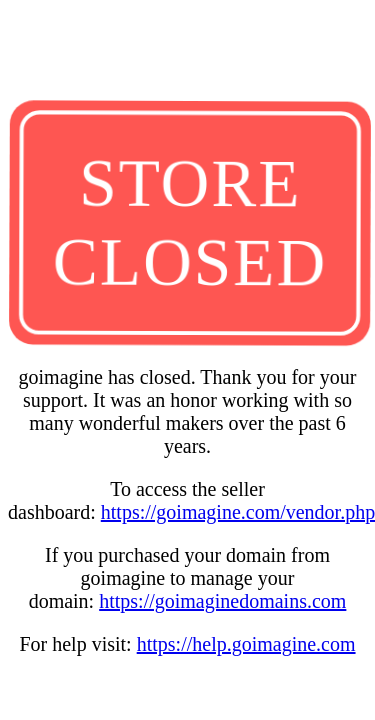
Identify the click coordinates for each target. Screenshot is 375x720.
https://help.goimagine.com (246, 644)
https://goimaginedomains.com (222, 601)
